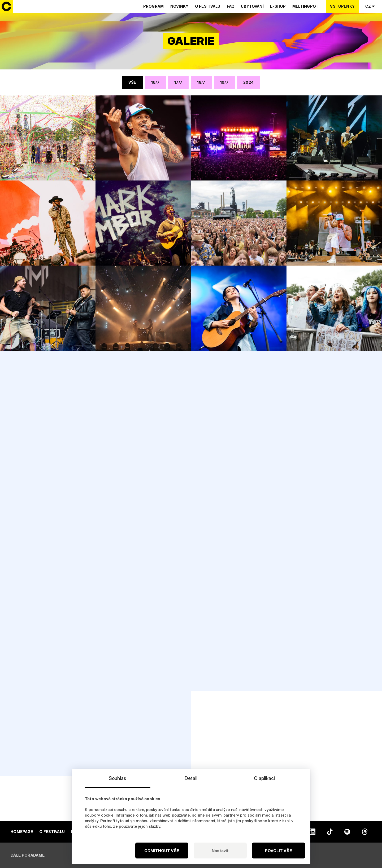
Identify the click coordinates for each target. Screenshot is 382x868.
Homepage (22, 832)
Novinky (179, 6)
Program (154, 6)
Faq (231, 6)
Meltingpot (305, 6)
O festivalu (208, 6)
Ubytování (252, 6)
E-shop (278, 6)
